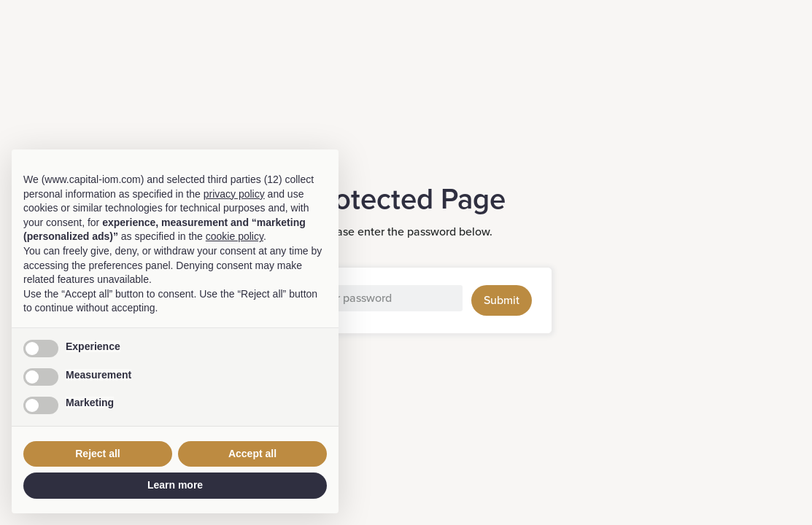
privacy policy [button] (234, 194)
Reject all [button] (97, 454)
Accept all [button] (252, 454)
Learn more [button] (175, 485)
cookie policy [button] (235, 236)
